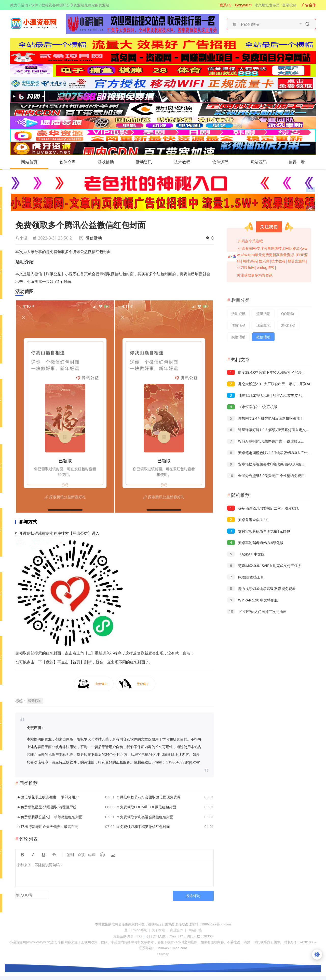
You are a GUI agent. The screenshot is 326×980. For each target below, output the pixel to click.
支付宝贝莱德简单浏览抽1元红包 (259, 531)
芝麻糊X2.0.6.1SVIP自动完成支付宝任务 (264, 566)
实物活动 (238, 337)
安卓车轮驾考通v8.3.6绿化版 (255, 543)
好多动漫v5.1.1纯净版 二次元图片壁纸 (263, 508)
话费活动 (238, 325)
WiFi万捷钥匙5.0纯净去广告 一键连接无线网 (268, 441)
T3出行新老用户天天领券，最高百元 (49, 827)
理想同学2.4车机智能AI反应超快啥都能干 (265, 418)
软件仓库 (73, 162)
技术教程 (187, 162)
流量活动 (263, 314)
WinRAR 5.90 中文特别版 (253, 600)
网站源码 (264, 162)
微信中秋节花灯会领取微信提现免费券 (150, 797)
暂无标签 (35, 701)
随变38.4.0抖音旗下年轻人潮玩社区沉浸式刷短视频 (273, 372)
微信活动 (94, 238)
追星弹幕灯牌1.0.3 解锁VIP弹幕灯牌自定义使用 (270, 430)
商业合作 (177, 930)
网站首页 (29, 162)
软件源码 (225, 162)
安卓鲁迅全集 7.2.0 (248, 520)
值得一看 (302, 162)
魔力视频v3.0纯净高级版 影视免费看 (261, 589)
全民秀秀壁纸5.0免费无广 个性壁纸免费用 (266, 476)
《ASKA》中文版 (246, 554)
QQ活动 (288, 314)
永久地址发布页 (267, 5)
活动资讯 (149, 162)
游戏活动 (288, 325)
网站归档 (195, 930)
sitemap (163, 954)
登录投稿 (289, 5)
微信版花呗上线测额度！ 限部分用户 (50, 797)
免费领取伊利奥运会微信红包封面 (147, 817)
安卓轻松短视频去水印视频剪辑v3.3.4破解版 (268, 464)
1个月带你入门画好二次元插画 (257, 612)
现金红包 (263, 325)
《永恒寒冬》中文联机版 (252, 407)
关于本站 (158, 930)
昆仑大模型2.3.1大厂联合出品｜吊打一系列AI (269, 384)
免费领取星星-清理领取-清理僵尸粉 (49, 807)
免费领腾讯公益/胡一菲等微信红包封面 (52, 817)
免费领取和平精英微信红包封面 (145, 827)
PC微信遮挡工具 (246, 577)
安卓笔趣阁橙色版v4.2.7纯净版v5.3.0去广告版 (269, 453)
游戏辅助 (111, 162)
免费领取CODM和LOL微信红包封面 (148, 807)
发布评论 (193, 896)
